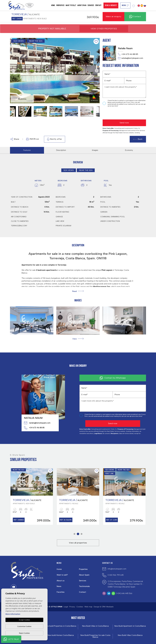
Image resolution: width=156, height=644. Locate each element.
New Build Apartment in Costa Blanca (130, 626)
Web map (88, 607)
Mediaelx (110, 607)
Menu (125, 5)
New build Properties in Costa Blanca (61, 626)
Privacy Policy (131, 102)
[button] (78, 339)
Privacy (72, 607)
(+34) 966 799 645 (116, 575)
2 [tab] (78, 534)
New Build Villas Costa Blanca (130, 635)
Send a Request (111, 5)
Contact (98, 5)
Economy (129, 150)
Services (91, 5)
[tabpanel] (32, 497)
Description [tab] (61, 150)
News (59, 586)
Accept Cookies (24, 620)
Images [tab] (95, 150)
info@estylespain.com (117, 569)
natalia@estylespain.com (131, 58)
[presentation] (116, 113)
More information (13, 614)
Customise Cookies (24, 626)
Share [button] (15, 139)
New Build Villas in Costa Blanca (95, 626)
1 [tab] (75, 534)
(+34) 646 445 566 (124, 593)
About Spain (82, 5)
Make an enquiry (114, 16)
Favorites (61, 592)
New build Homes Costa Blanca (61, 635)
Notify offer (55, 139)
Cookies (80, 607)
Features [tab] (27, 150)
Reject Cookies (24, 633)
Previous (12, 71)
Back (138, 139)
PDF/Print (33, 139)
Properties (60, 5)
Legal (66, 607)
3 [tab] (82, 534)
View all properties (78, 543)
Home (53, 5)
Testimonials (84, 586)
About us (61, 581)
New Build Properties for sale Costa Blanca (95, 636)
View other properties (104, 29)
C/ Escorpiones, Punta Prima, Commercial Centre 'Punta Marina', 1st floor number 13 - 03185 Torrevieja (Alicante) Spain (126, 584)
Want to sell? (71, 5)
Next (97, 71)
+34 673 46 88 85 (128, 54)
